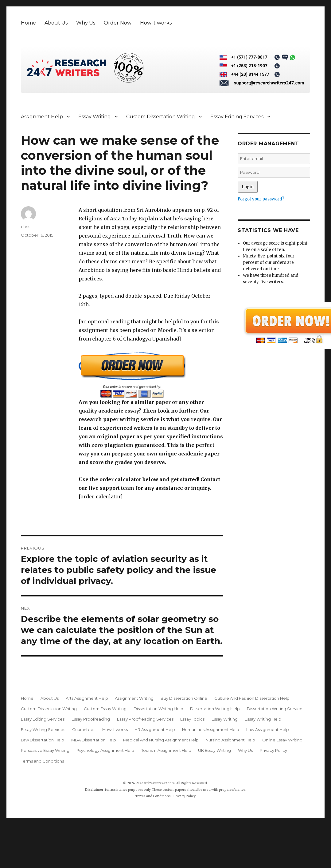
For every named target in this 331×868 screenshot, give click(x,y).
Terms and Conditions (42, 761)
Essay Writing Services (43, 729)
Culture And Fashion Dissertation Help (252, 698)
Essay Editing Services (237, 117)
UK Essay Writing (214, 750)
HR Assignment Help (155, 729)
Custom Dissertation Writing (161, 117)
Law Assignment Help (268, 729)
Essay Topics (192, 719)
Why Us (86, 23)
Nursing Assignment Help (230, 740)
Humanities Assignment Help (211, 729)
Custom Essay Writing (105, 709)
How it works (156, 23)
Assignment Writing (134, 698)
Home (28, 23)
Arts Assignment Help (87, 698)
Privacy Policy (273, 750)
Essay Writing (95, 117)
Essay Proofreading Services (145, 719)
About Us (56, 23)
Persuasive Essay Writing (45, 750)
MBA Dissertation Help (94, 740)
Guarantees (84, 729)
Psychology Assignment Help (105, 750)
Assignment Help (42, 117)
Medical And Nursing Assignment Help (161, 740)
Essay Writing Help (263, 719)
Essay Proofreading (91, 719)
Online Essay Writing (282, 740)
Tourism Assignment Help (166, 750)
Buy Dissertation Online (184, 698)
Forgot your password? (261, 199)
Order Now (118, 23)
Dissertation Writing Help (158, 709)
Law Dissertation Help (43, 740)
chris (25, 227)
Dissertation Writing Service (275, 709)
